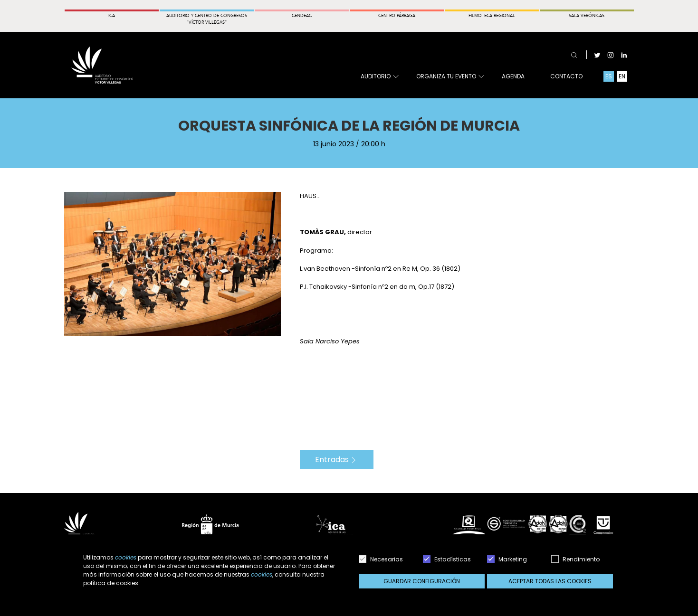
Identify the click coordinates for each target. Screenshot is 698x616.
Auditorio (379, 76)
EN (622, 76)
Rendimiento (575, 559)
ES (609, 76)
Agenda (513, 76)
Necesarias (381, 559)
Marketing (507, 559)
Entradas (337, 460)
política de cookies (111, 583)
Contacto (566, 76)
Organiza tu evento (450, 76)
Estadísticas (447, 559)
